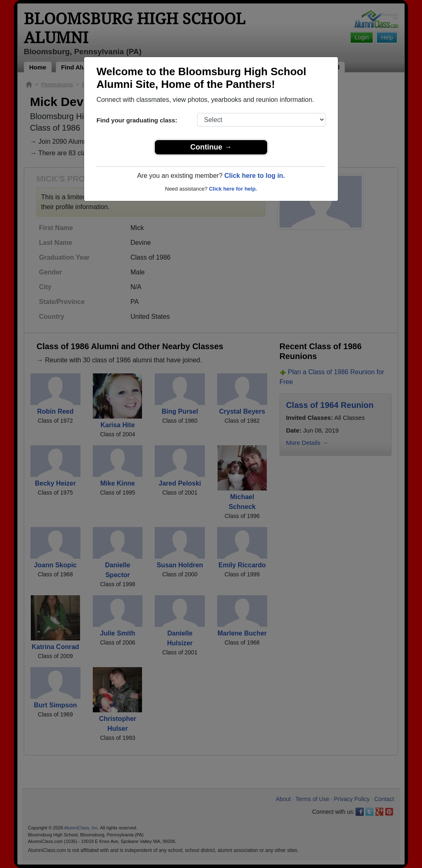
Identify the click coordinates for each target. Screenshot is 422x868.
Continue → (211, 147)
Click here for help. (233, 189)
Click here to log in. (255, 176)
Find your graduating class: (137, 120)
